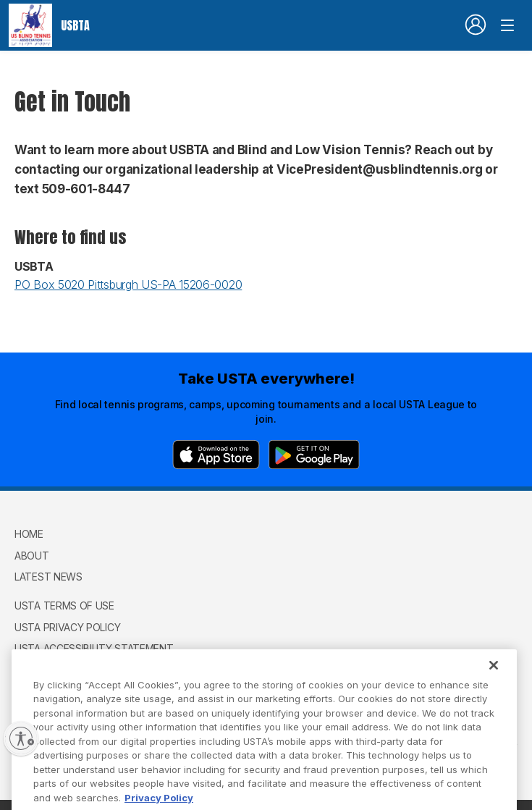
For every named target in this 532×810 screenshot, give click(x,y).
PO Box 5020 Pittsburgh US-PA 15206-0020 (128, 284)
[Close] (494, 678)
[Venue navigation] (507, 25)
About (32, 556)
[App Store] (216, 455)
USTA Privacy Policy (67, 627)
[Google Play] (314, 455)
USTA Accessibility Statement (94, 648)
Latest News (48, 577)
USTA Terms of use (64, 606)
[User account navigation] (476, 25)
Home (29, 534)
